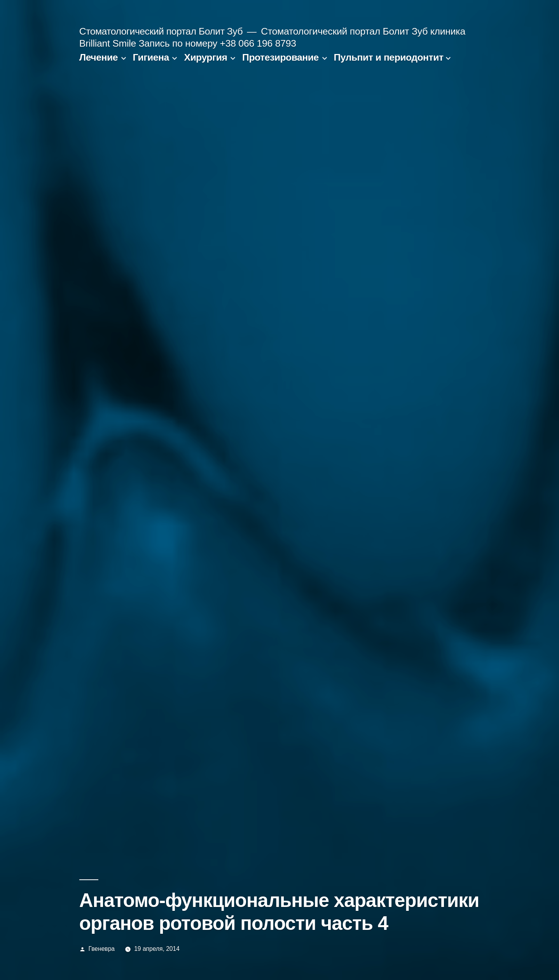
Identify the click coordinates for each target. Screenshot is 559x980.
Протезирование (280, 57)
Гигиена (151, 57)
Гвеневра (102, 949)
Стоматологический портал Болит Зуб (161, 31)
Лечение (99, 57)
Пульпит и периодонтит (388, 57)
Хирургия (205, 57)
